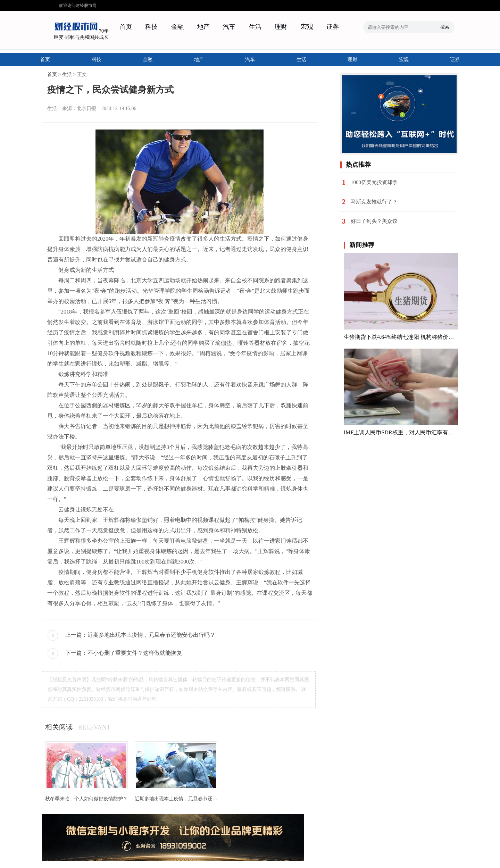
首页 (126, 27)
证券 (333, 27)
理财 (281, 27)
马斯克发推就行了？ (374, 202)
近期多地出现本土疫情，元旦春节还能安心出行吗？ (151, 635)
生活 (255, 27)
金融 (177, 27)
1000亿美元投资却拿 (374, 182)
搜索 (445, 27)
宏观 (307, 27)
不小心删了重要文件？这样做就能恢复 (135, 653)
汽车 (229, 27)
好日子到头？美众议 (374, 221)
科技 (151, 27)
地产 (203, 27)
